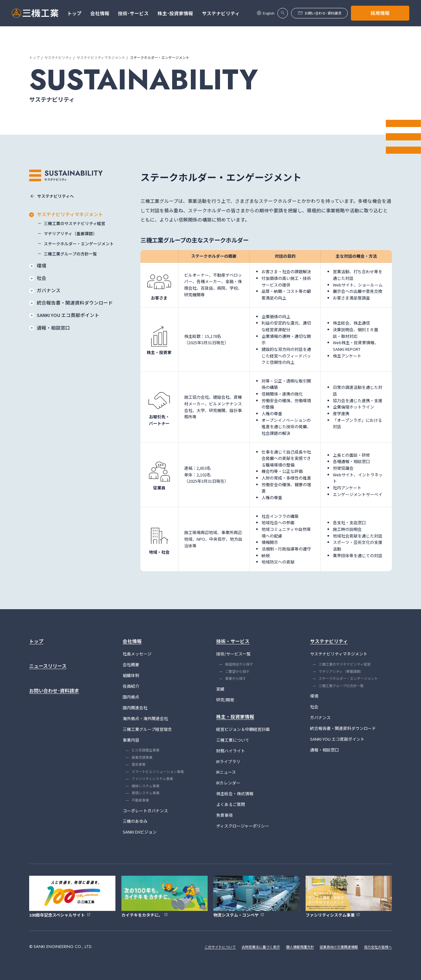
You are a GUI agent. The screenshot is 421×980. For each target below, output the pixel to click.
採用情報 (380, 13)
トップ (34, 57)
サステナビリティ (58, 57)
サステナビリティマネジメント (101, 57)
